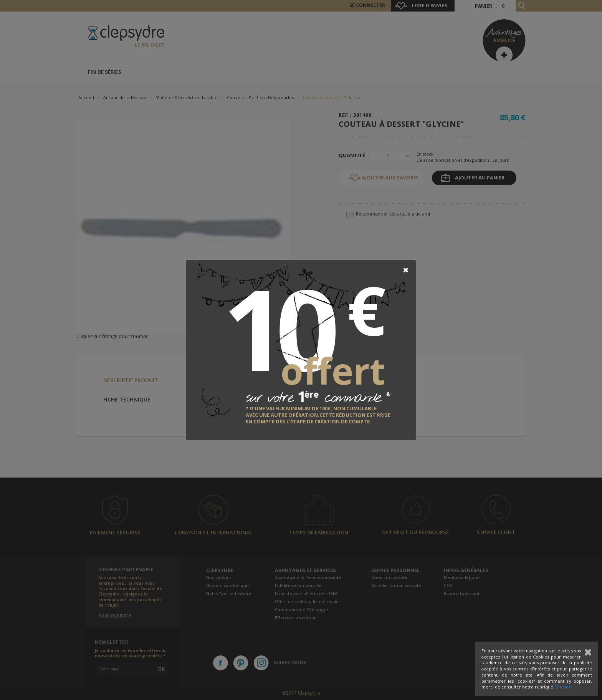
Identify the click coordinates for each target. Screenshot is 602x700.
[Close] (406, 270)
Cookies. (563, 687)
